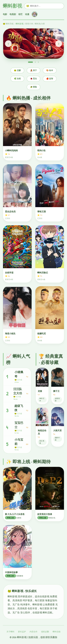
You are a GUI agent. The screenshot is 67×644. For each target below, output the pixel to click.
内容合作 (33, 632)
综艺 (20, 14)
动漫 (27, 14)
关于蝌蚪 (10, 632)
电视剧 (13, 14)
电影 (5, 14)
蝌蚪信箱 (57, 632)
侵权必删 (45, 632)
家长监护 (22, 632)
